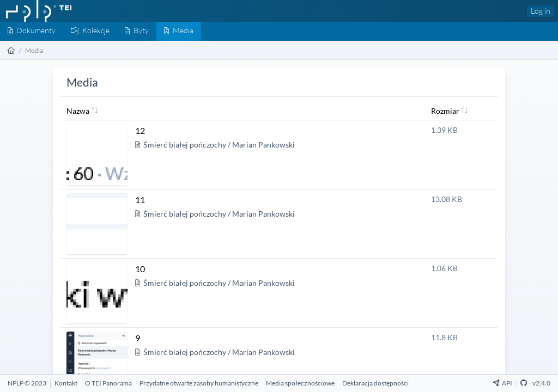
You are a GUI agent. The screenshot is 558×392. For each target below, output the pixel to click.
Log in (541, 11)
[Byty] (137, 31)
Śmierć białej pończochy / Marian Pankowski (215, 145)
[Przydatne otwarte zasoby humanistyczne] (199, 383)
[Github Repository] (524, 383)
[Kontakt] (66, 383)
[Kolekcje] (90, 31)
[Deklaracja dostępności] (375, 383)
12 (140, 130)
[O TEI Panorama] (108, 383)
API (503, 383)
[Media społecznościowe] (300, 383)
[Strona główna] (11, 50)
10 (140, 269)
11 (140, 200)
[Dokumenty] (32, 31)
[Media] (179, 31)
